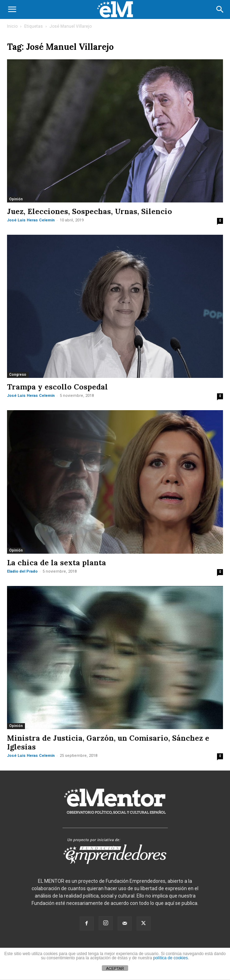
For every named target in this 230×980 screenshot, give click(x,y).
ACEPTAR (115, 968)
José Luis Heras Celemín (31, 220)
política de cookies (170, 958)
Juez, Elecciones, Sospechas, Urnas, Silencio (90, 211)
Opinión (16, 199)
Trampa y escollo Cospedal (57, 387)
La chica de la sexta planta (57, 563)
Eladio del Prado (22, 571)
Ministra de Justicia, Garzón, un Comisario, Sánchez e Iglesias (108, 742)
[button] (12, 9)
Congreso (18, 375)
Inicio (12, 26)
